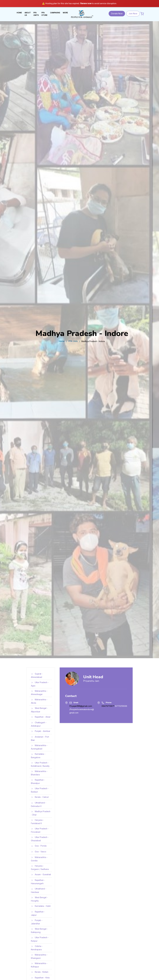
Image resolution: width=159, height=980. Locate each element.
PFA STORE (44, 14)
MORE (65, 13)
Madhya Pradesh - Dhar (41, 813)
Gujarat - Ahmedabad (37, 675)
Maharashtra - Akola (39, 701)
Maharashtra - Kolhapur (39, 965)
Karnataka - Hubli (41, 906)
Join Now (133, 14)
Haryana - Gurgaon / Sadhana (40, 867)
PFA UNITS (36, 14)
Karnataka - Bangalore (38, 756)
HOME (19, 13)
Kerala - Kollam (40, 972)
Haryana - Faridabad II (37, 822)
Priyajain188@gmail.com (81, 706)
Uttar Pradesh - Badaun (40, 790)
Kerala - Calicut (40, 797)
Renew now (86, 3)
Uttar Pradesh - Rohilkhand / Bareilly (40, 764)
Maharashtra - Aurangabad (39, 747)
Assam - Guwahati (41, 875)
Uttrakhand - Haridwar (39, 890)
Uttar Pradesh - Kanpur (40, 939)
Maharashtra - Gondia (39, 859)
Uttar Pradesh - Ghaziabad (40, 839)
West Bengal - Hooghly (39, 899)
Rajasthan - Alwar (41, 717)
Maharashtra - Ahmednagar (39, 692)
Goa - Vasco (39, 852)
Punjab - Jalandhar (37, 922)
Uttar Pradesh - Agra (40, 684)
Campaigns (55, 13)
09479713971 (108, 706)
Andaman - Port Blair (40, 738)
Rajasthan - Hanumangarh (38, 882)
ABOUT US (28, 14)
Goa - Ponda (39, 846)
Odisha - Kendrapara (37, 948)
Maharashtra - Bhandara (39, 773)
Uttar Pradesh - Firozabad (40, 830)
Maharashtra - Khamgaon (39, 956)
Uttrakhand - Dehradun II (39, 804)
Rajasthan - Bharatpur (38, 781)
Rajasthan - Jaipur (38, 913)
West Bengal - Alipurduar (39, 710)
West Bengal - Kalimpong (39, 930)
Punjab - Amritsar (41, 731)
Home (62, 341)
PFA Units (73, 341)
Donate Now (117, 14)
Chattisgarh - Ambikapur (39, 724)
